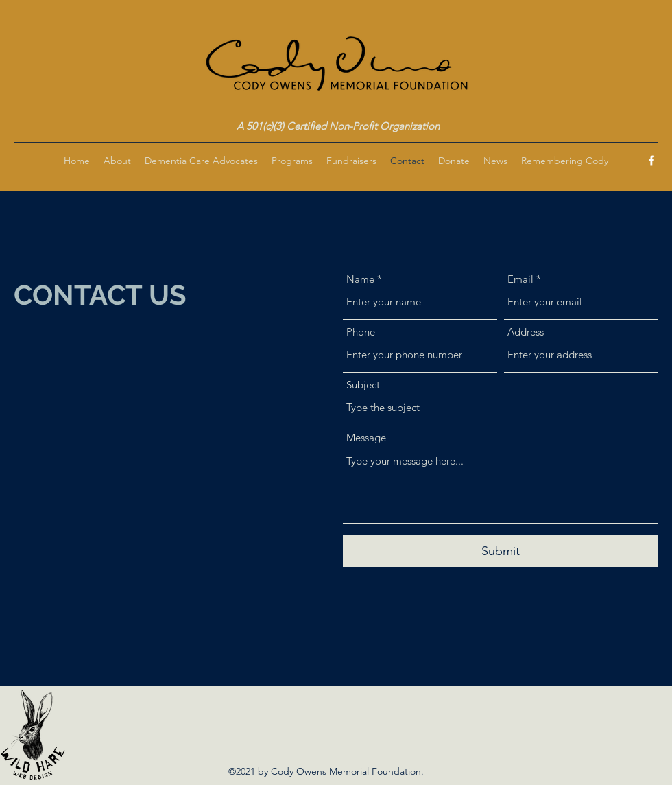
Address (526, 332)
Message (366, 437)
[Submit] (501, 551)
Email (520, 279)
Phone (361, 332)
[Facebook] (651, 161)
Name (360, 279)
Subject (363, 385)
